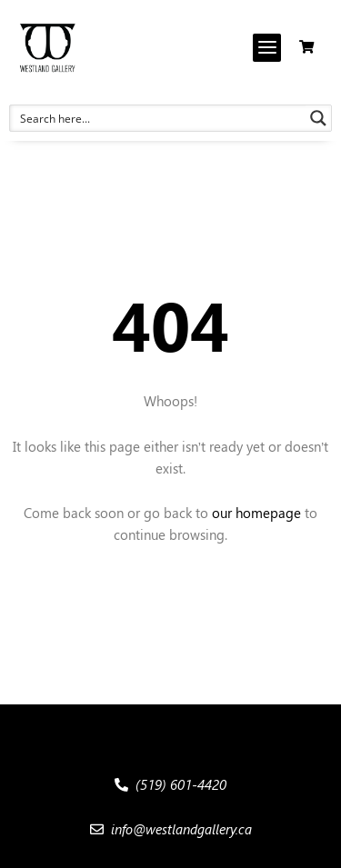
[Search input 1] (159, 118)
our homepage (256, 513)
